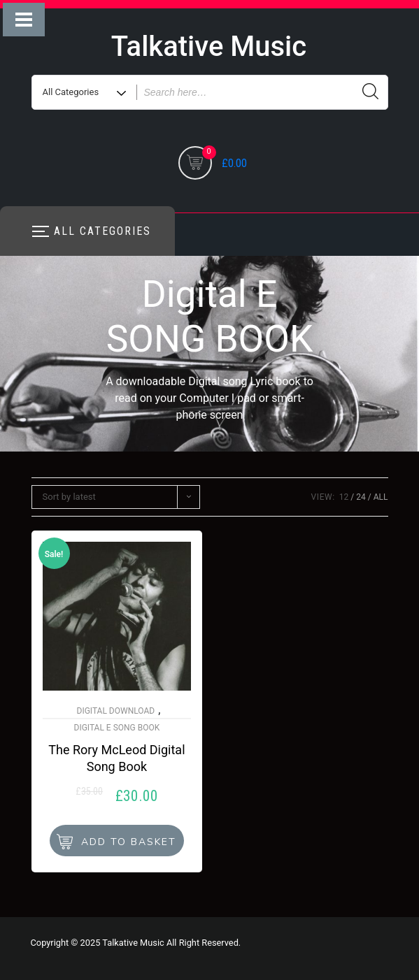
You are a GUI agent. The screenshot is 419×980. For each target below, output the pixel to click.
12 (344, 497)
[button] (117, 841)
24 (361, 497)
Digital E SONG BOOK (117, 728)
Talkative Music (209, 46)
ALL (381, 497)
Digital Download (116, 711)
